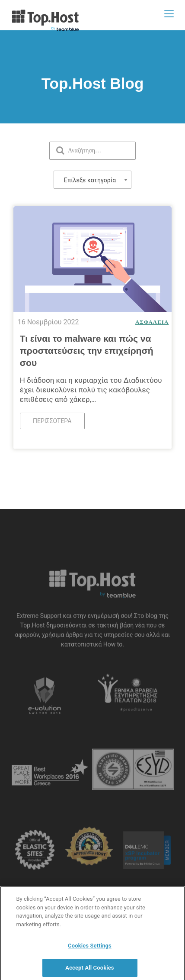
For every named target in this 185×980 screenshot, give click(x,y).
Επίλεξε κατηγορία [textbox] (90, 180)
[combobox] (92, 180)
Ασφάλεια (152, 322)
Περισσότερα (52, 421)
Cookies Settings (90, 948)
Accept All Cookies (89, 970)
